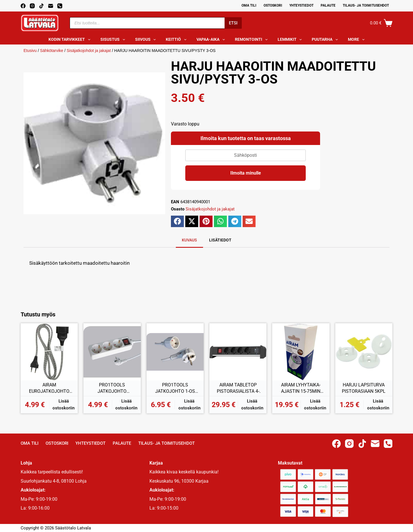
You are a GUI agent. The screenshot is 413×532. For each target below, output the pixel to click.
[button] (177, 221)
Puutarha (326, 40)
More (357, 40)
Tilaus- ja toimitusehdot (366, 5)
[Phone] (60, 6)
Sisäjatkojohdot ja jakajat (89, 51)
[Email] (51, 6)
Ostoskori (273, 5)
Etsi (233, 23)
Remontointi (252, 40)
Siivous (147, 40)
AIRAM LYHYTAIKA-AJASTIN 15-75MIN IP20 (301, 388)
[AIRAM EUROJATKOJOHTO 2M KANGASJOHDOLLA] (49, 352)
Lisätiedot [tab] (220, 240)
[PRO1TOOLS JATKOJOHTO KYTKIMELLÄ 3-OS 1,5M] (112, 352)
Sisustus (114, 40)
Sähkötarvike (52, 51)
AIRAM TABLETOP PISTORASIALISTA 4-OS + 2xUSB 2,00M (238, 388)
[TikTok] (41, 6)
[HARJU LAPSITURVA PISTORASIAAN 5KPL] (364, 352)
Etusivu (30, 51)
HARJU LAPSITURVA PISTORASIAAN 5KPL (364, 388)
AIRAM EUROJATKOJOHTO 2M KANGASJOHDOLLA (49, 388)
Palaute (328, 5)
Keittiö (177, 40)
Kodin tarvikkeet (71, 40)
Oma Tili (249, 5)
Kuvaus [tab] (189, 240)
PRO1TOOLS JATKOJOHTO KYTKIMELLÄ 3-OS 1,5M (112, 388)
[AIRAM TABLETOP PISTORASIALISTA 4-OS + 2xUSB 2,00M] (238, 352)
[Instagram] (32, 6)
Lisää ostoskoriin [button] (64, 405)
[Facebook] (23, 6)
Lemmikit (291, 40)
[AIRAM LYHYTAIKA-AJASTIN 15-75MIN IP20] (301, 352)
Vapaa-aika (212, 40)
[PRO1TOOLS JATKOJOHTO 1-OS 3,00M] (175, 352)
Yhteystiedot (301, 5)
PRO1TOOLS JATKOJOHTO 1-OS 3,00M (175, 388)
